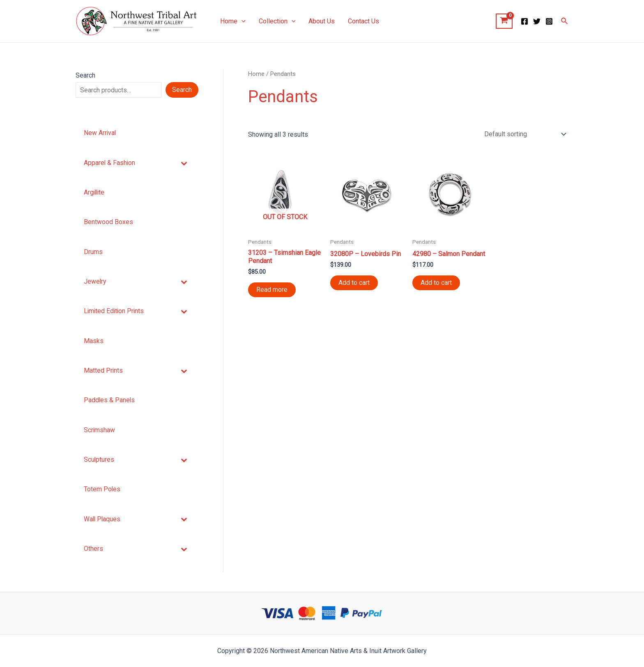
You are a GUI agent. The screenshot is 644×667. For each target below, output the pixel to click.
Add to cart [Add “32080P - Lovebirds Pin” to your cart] (354, 284)
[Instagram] (549, 21)
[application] (241, 21)
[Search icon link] (565, 21)
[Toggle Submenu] (184, 163)
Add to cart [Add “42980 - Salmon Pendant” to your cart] (436, 284)
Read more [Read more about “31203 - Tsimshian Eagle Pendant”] (272, 291)
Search (85, 75)
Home (233, 21)
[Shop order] (523, 135)
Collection (277, 21)
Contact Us (363, 21)
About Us (322, 21)
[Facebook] (524, 21)
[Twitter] (537, 21)
